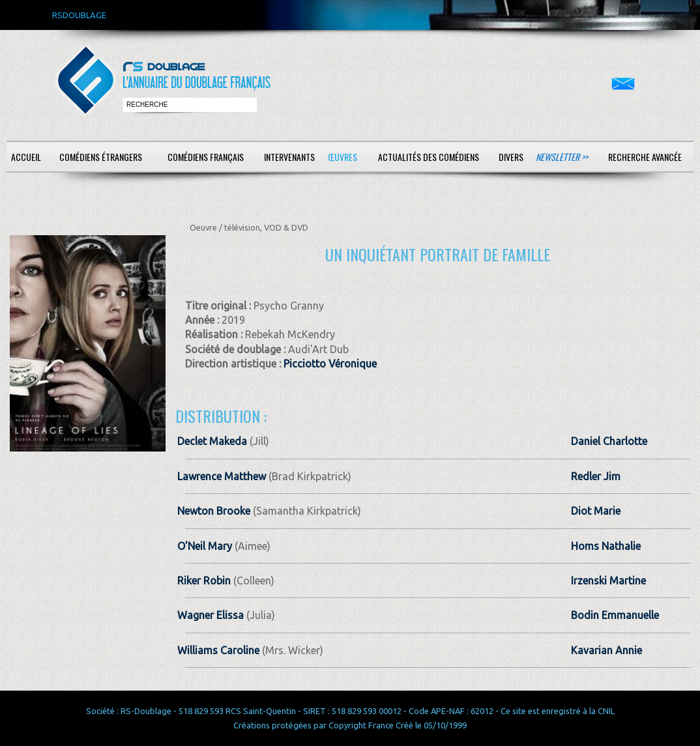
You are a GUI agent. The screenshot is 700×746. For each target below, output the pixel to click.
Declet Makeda (212, 441)
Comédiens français (206, 157)
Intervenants (289, 157)
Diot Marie (596, 511)
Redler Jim (596, 476)
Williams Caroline (218, 650)
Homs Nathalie (606, 546)
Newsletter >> (562, 157)
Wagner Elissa (211, 615)
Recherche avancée (645, 157)
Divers (511, 157)
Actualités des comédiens (429, 157)
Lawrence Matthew (222, 476)
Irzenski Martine (608, 581)
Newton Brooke (214, 511)
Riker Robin (204, 581)
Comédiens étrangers (101, 157)
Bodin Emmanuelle (615, 615)
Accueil (26, 157)
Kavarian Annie (606, 650)
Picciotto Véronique (330, 364)
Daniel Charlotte (609, 441)
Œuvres (343, 157)
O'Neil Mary (205, 546)
